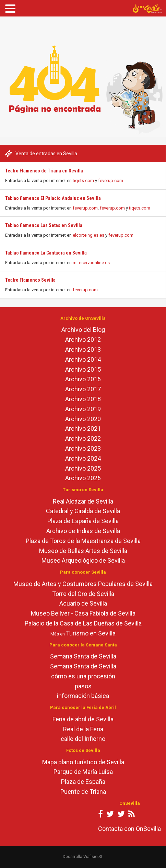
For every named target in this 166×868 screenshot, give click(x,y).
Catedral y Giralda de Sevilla (83, 511)
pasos (83, 686)
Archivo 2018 (83, 399)
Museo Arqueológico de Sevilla (83, 560)
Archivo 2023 (83, 448)
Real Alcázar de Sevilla (83, 501)
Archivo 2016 (83, 379)
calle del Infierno (83, 739)
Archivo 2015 (83, 369)
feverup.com (111, 181)
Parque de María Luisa (83, 772)
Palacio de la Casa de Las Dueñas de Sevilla (83, 623)
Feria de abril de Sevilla (83, 719)
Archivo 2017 (83, 389)
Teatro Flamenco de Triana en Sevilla (44, 171)
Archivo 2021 (83, 429)
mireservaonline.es (91, 263)
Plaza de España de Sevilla (83, 521)
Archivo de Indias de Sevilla (83, 531)
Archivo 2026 (83, 478)
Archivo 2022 (83, 438)
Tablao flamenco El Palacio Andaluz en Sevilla (53, 198)
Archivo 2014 (83, 359)
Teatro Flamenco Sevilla (30, 280)
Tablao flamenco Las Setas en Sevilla (44, 225)
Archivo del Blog (83, 330)
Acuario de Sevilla (83, 603)
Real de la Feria (83, 729)
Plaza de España (83, 782)
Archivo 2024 (83, 458)
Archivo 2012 (83, 340)
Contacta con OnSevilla (129, 829)
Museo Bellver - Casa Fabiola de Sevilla (83, 613)
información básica (83, 696)
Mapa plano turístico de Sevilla (83, 762)
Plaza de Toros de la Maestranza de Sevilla (83, 541)
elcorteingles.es (88, 235)
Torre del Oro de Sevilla (83, 594)
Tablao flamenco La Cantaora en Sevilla (46, 253)
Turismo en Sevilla (91, 633)
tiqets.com (83, 181)
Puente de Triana (83, 792)
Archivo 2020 (83, 419)
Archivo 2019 (83, 409)
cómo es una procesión (83, 676)
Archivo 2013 (83, 350)
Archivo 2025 (83, 468)
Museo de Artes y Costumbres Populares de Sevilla (83, 584)
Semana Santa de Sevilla (83, 656)
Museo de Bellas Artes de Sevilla (83, 551)
